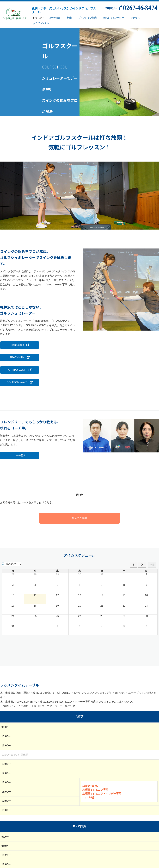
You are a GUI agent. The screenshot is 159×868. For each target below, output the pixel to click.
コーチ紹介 (18, 455)
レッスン (37, 18)
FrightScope (18, 345)
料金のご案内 (79, 518)
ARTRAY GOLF (18, 370)
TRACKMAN (18, 357)
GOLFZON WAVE (18, 382)
